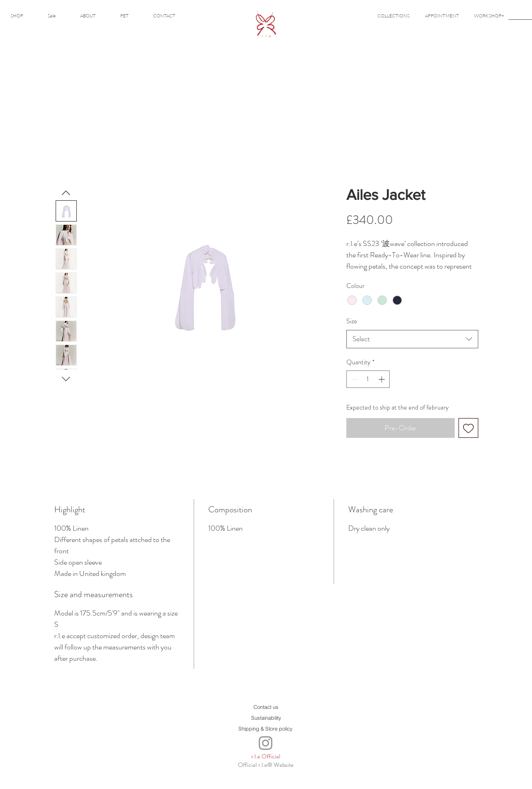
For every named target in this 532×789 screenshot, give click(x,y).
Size (352, 321)
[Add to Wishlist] (468, 428)
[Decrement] (354, 379)
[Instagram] (266, 743)
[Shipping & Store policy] (266, 728)
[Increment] (382, 379)
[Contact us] (266, 707)
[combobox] (412, 339)
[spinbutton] (368, 379)
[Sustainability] (266, 718)
